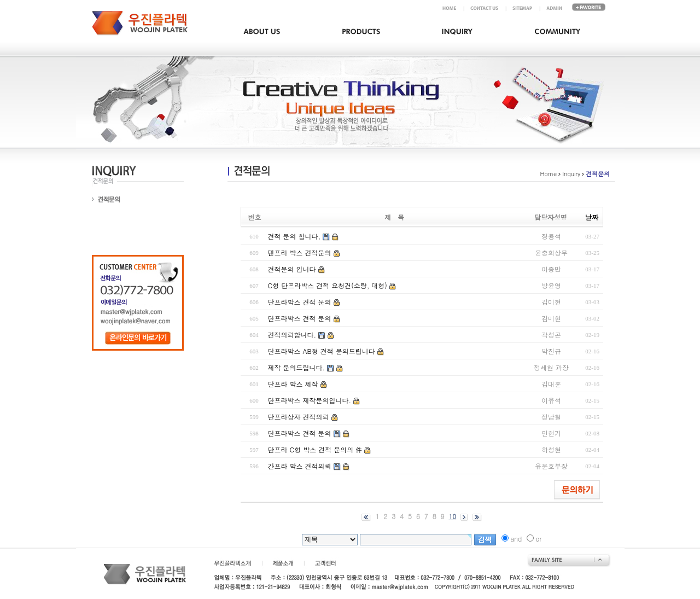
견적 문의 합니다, (294, 236)
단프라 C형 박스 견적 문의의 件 (315, 449)
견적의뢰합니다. (292, 335)
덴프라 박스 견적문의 (300, 252)
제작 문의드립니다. (297, 367)
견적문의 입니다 (292, 269)
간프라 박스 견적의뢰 (300, 466)
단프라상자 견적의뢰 (299, 417)
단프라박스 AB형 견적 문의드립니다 (322, 351)
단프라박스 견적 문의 (300, 302)
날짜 (592, 217)
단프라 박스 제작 (293, 384)
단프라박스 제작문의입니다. (310, 400)
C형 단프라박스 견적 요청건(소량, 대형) (328, 285)
